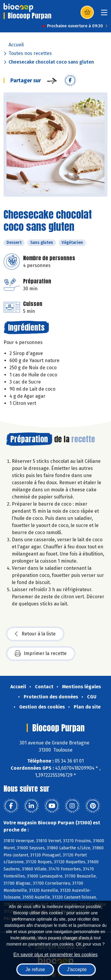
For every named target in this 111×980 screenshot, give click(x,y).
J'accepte (77, 969)
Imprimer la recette (41, 654)
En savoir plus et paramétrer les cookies (55, 955)
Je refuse (35, 969)
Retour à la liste (35, 634)
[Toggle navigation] (104, 14)
